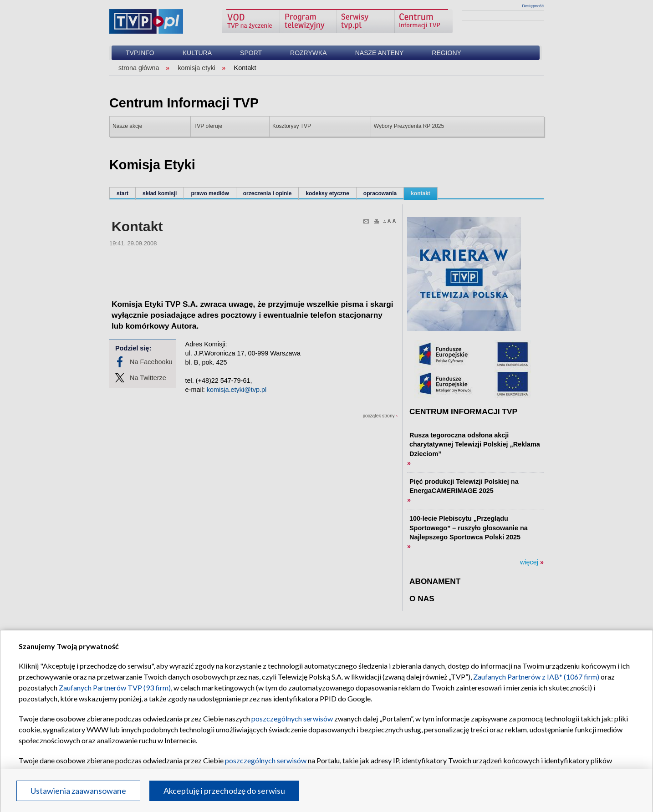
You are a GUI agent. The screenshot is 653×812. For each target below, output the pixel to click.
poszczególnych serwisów (292, 718)
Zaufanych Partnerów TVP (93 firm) (115, 688)
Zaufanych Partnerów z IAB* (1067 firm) (536, 677)
